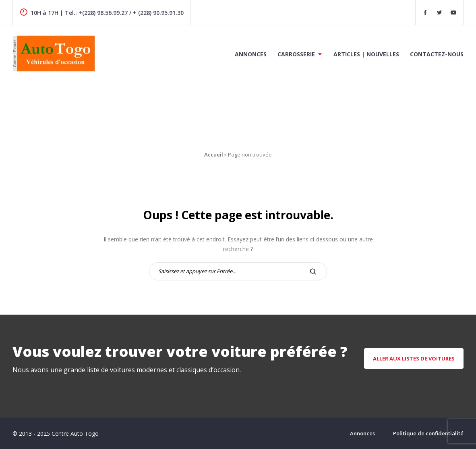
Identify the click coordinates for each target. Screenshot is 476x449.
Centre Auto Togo (75, 434)
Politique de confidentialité (428, 433)
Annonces (251, 54)
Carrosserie (296, 54)
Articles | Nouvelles (366, 54)
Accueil (214, 154)
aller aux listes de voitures (414, 358)
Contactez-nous (437, 54)
